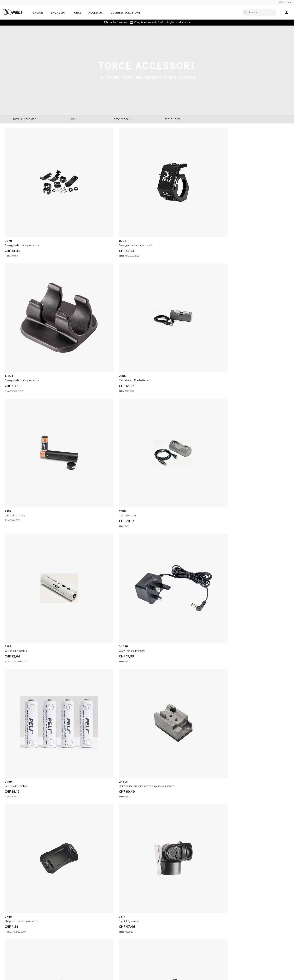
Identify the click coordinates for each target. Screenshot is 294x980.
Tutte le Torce (171, 119)
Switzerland (168, 964)
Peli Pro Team (159, 915)
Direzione (43, 938)
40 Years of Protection (50, 929)
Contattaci (100, 905)
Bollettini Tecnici (104, 924)
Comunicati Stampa (49, 919)
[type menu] (73, 119)
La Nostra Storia (47, 905)
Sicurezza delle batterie (108, 929)
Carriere (42, 915)
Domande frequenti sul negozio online (117, 938)
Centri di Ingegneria (49, 924)
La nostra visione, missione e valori (58, 910)
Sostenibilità (44, 933)
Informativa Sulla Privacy (143, 970)
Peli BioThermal (47, 947)
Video (153, 910)
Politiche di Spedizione (108, 943)
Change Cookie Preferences (179, 970)
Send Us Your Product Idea (110, 910)
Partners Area (102, 915)
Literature (156, 919)
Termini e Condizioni (112, 970)
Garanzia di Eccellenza (108, 919)
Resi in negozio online (107, 933)
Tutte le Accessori (24, 119)
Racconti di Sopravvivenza (166, 905)
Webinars (156, 924)
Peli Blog (155, 929)
